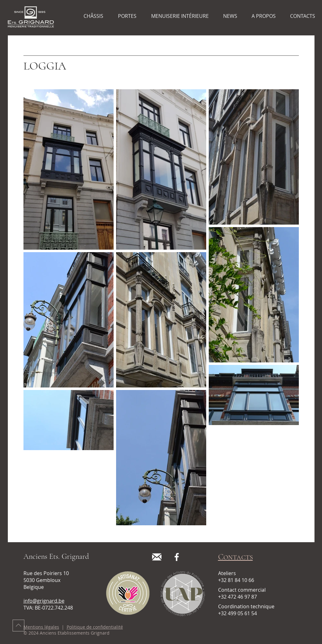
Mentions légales (41, 627)
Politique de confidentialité (95, 627)
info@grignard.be (44, 601)
